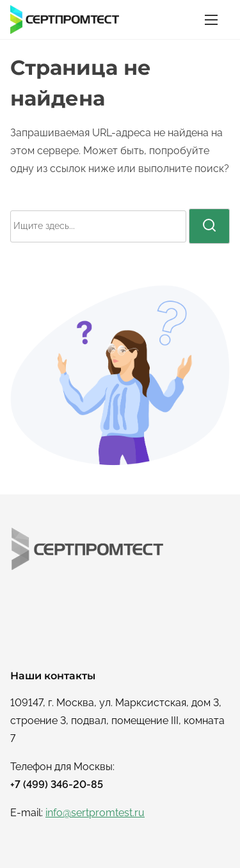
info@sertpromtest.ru (95, 813)
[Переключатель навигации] (211, 20)
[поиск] (209, 226)
